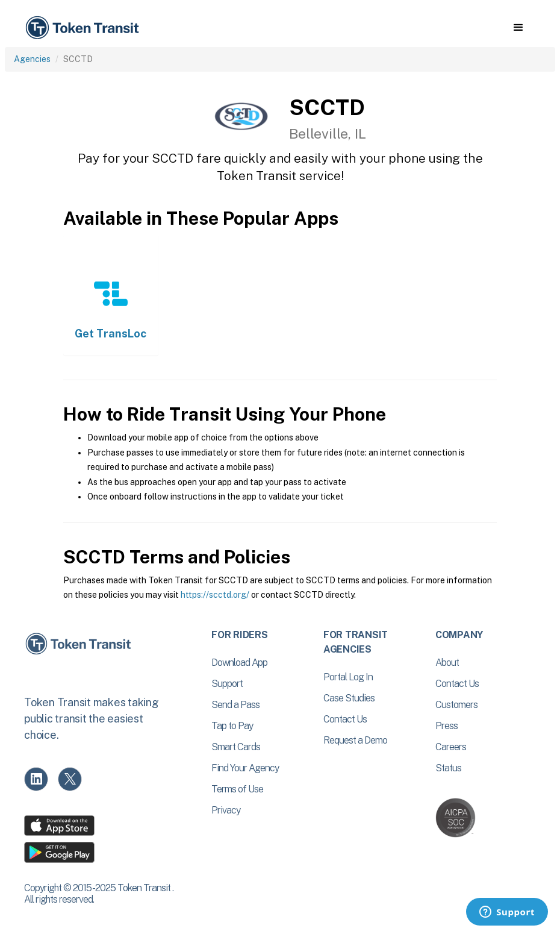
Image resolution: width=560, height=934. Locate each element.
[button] (518, 28)
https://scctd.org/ (215, 595)
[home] (84, 28)
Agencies (32, 59)
